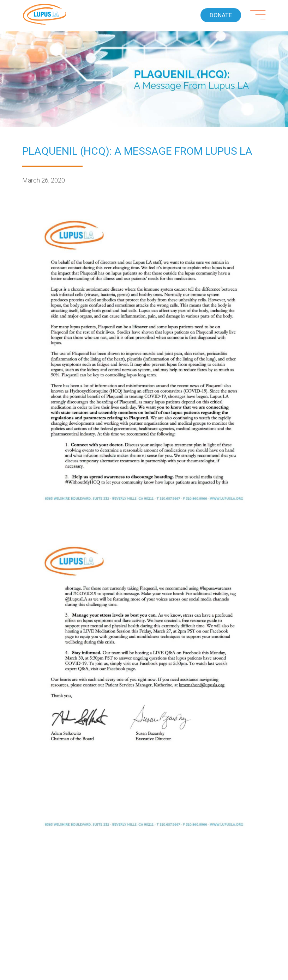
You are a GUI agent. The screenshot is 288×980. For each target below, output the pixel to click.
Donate (221, 15)
